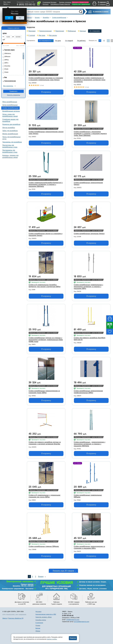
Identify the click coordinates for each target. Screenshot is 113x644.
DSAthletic (8, 53)
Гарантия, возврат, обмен (44, 617)
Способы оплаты (41, 620)
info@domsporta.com (73, 620)
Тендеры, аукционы (65, 2)
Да (9, 18)
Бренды (38, 628)
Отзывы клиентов (65, 4)
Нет (20, 18)
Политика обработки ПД (16, 618)
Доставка (53, 2)
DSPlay (7, 60)
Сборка (38, 631)
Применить (13, 91)
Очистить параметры (14, 95)
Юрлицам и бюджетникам (80, 2)
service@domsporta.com (82, 622)
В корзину (46, 92)
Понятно (73, 638)
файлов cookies (52, 639)
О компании (46, 2)
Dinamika (7, 66)
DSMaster (8, 57)
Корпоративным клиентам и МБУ (46, 614)
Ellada (6, 69)
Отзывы (38, 625)
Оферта (5, 618)
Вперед (41, 577)
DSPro (6, 63)
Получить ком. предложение (81, 4)
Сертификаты (55, 4)
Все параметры (8, 86)
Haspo (6, 72)
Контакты (46, 4)
